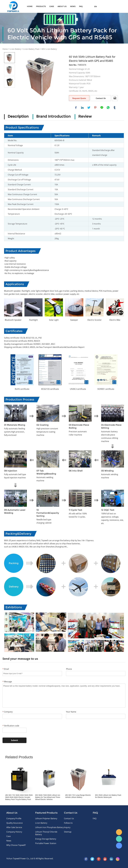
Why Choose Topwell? (16, 845)
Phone (69, 669)
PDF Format (115, 98)
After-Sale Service (14, 827)
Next (120, 371)
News (73, 6)
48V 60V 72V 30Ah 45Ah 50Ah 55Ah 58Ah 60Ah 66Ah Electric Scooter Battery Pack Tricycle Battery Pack (19, 797)
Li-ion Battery (15, 49)
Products (41, 6)
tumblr (115, 108)
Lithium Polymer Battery (46, 818)
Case (52, 6)
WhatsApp (119, 839)
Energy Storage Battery (46, 839)
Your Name (71, 712)
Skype (119, 846)
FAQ (81, 6)
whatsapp (108, 108)
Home (30, 6)
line (102, 108)
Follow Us (68, 823)
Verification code (11, 726)
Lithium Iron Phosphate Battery (49, 827)
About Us (62, 6)
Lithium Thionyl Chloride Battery (46, 833)
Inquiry (67, 827)
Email (6, 669)
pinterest (95, 108)
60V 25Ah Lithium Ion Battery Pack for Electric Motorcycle (108, 796)
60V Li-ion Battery (49, 49)
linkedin (82, 108)
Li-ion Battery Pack (31, 49)
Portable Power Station (46, 843)
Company (8, 712)
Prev (8, 371)
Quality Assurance (15, 823)
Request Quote (79, 98)
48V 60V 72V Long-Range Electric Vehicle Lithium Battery (78, 796)
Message (7, 682)
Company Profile (14, 818)
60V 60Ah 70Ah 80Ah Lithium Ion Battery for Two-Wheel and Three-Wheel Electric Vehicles (48, 797)
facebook (76, 108)
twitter (89, 108)
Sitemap (68, 832)
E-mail (119, 832)
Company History (14, 832)
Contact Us (101, 98)
